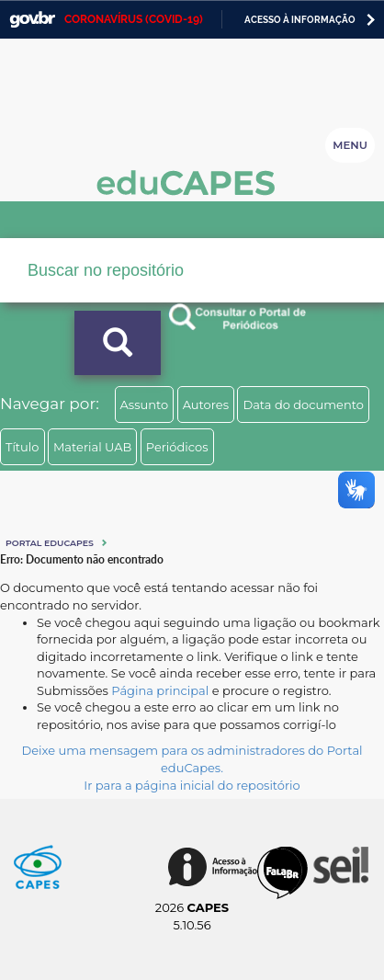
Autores (206, 405)
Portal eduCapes (50, 543)
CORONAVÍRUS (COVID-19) (134, 19)
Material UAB (92, 447)
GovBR (32, 20)
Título (23, 447)
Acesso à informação (300, 20)
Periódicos (177, 447)
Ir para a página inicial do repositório (192, 785)
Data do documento (303, 405)
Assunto (145, 405)
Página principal (160, 690)
